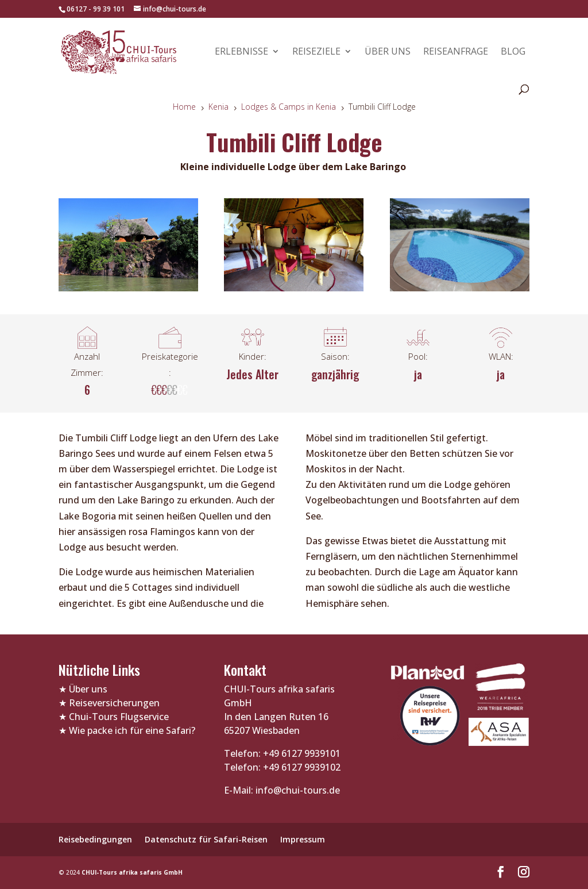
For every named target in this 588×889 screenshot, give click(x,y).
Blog (513, 52)
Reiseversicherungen (114, 703)
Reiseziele (316, 52)
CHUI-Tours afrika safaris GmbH (132, 872)
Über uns (388, 52)
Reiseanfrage (456, 52)
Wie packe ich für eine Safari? (132, 730)
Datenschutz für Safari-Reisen (206, 839)
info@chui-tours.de (297, 790)
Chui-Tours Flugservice (119, 717)
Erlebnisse (241, 52)
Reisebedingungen (95, 839)
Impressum (303, 839)
